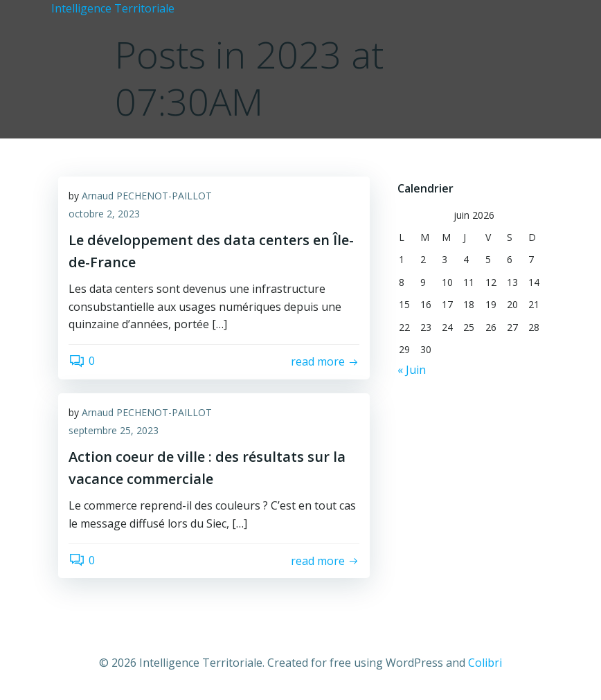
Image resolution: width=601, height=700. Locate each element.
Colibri (485, 663)
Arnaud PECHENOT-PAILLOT (147, 196)
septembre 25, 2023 (114, 430)
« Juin (412, 370)
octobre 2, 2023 (104, 214)
